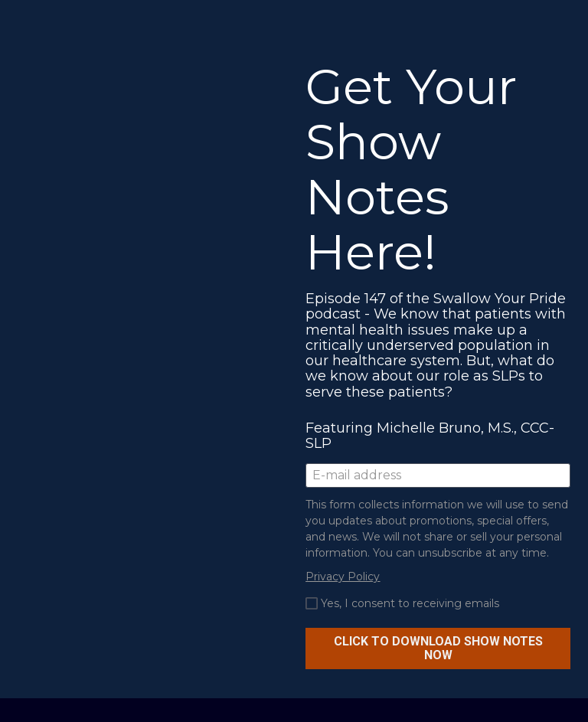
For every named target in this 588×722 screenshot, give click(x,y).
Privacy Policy (343, 577)
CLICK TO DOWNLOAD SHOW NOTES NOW (438, 648)
